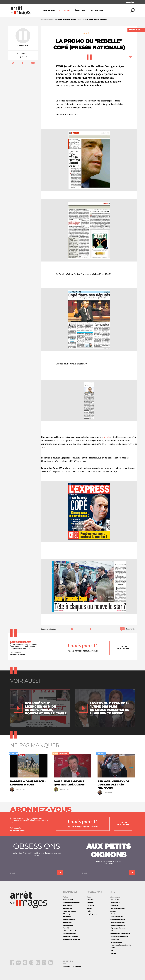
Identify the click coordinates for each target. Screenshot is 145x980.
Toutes (89, 897)
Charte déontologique (118, 920)
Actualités (65, 11)
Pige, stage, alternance (118, 928)
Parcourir (49, 11)
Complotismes (68, 925)
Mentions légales (116, 942)
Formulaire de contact (118, 922)
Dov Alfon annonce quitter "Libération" (69, 783)
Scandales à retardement (71, 903)
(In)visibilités (67, 922)
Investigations (68, 908)
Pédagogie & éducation (71, 937)
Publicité (66, 928)
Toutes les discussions (118, 925)
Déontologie (67, 914)
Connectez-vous (17, 654)
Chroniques (96, 11)
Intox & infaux (67, 905)
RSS (112, 951)
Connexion (130, 2)
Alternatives (67, 917)
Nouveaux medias (69, 920)
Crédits (113, 948)
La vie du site (115, 900)
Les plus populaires (93, 914)
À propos (113, 911)
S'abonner (135, 30)
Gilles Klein (23, 46)
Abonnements (115, 897)
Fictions (66, 897)
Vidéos (89, 911)
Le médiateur (115, 903)
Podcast (113, 953)
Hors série (66, 966)
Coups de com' (68, 900)
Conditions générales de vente (121, 945)
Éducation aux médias (118, 908)
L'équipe (113, 914)
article (107, 437)
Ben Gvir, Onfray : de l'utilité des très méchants (113, 785)
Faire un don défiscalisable (119, 937)
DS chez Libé (77, 966)
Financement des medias (71, 939)
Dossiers (89, 908)
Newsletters (115, 939)
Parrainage (114, 905)
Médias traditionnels (70, 931)
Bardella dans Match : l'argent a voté (28, 783)
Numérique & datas (69, 911)
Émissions (80, 11)
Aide (112, 931)
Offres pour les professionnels (120, 934)
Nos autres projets (116, 917)
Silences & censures (69, 934)
